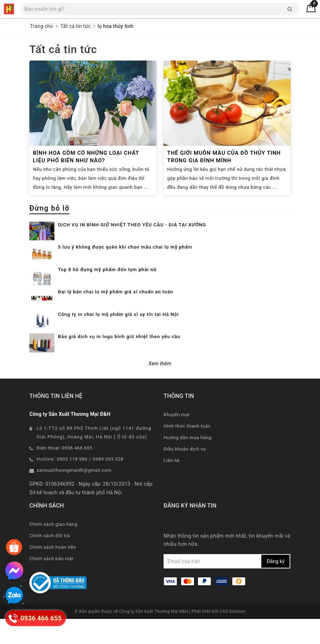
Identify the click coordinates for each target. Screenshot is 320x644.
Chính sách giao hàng (53, 549)
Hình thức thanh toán (187, 451)
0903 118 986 (72, 484)
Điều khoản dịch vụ (185, 474)
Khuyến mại (176, 440)
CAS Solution (232, 636)
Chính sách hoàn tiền (53, 572)
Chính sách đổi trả (50, 561)
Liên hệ (172, 486)
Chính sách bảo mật (52, 584)
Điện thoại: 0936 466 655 (64, 473)
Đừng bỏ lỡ (49, 208)
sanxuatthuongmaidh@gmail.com (74, 495)
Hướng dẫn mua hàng (188, 463)
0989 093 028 (108, 484)
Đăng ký (276, 586)
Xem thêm (160, 389)
